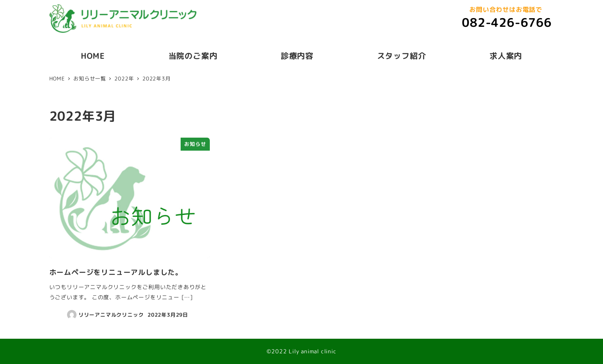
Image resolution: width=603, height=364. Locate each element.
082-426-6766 (507, 22)
